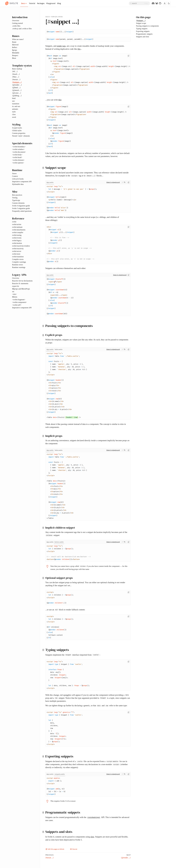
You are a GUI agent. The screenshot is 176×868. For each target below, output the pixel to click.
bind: (14, 98)
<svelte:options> (18, 163)
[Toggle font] (165, 3)
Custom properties (19, 133)
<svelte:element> (18, 160)
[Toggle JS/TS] (123, 182)
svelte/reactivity (18, 249)
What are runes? (18, 39)
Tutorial (32, 3)
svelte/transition (18, 257)
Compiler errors (18, 259)
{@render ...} (17, 85)
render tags (61, 46)
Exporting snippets (143, 31)
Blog (59, 3)
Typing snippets (142, 29)
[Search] (139, 3)
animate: (15, 109)
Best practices (17, 195)
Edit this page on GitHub (55, 849)
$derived (15, 45)
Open (113, 182)
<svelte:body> (17, 155)
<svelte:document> (19, 152)
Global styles (17, 131)
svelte (14, 222)
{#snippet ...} (17, 82)
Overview (16, 21)
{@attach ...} (17, 90)
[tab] (50, 182)
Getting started (17, 23)
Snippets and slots (143, 37)
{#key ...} (16, 77)
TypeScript (16, 200)
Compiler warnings (19, 262)
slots (92, 837)
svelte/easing (17, 235)
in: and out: (16, 106)
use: (14, 101)
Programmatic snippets (144, 34)
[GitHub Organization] (160, 3)
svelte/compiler (18, 232)
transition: (16, 104)
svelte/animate (17, 227)
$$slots (15, 297)
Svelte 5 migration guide (21, 208)
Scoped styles (17, 128)
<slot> (14, 294)
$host (14, 58)
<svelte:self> (17, 305)
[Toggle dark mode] (169, 3)
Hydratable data (18, 184)
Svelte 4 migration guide (21, 206)
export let (16, 286)
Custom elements (18, 203)
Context (15, 176)
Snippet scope (141, 23)
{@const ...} (17, 93)
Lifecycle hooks (18, 179)
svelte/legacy (17, 240)
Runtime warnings (19, 267)
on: (13, 292)
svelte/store (16, 254)
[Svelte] (13, 3)
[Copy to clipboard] (129, 56)
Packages (41, 3)
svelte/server (17, 251)
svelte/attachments (19, 230)
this (79, 49)
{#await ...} (16, 79)
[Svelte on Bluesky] (157, 3)
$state (14, 42)
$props (15, 50)
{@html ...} (16, 88)
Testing (15, 198)
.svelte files (16, 26)
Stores (14, 173)
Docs (24, 3)
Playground (51, 3)
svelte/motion (17, 243)
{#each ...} (16, 74)
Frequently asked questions (22, 211)
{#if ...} (15, 71)
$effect (15, 47)
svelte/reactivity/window (21, 246)
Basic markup (17, 69)
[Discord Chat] (153, 3)
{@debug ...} (17, 96)
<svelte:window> (18, 149)
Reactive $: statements (20, 283)
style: (14, 112)
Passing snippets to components (147, 26)
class (14, 114)
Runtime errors (18, 265)
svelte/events (17, 238)
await (14, 117)
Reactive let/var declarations (22, 281)
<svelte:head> (17, 157)
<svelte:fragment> (19, 300)
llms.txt (74, 849)
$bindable (16, 53)
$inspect (15, 55)
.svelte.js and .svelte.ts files (22, 29)
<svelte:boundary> (19, 147)
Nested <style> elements (21, 136)
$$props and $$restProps (21, 289)
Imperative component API (22, 182)
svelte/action (17, 224)
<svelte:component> (19, 302)
